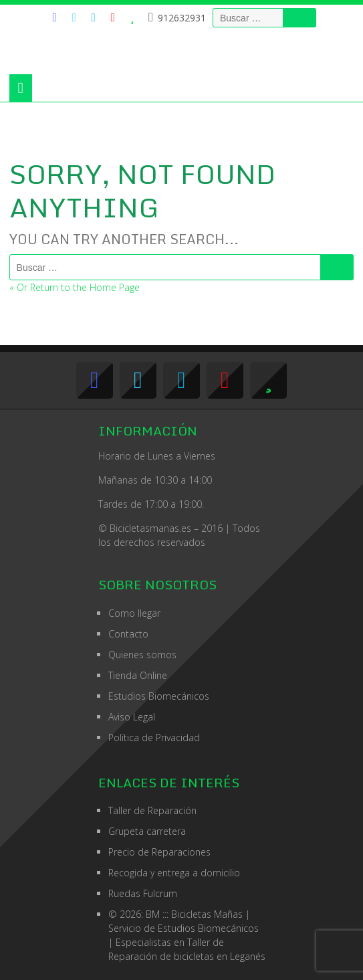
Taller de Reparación (152, 810)
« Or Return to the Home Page (75, 287)
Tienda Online (138, 675)
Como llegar (134, 613)
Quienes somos (142, 655)
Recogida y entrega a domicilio (174, 873)
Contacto (128, 634)
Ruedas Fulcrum (143, 893)
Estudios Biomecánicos (159, 696)
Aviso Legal (132, 717)
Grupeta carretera (147, 831)
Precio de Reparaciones (159, 852)
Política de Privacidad (154, 738)
